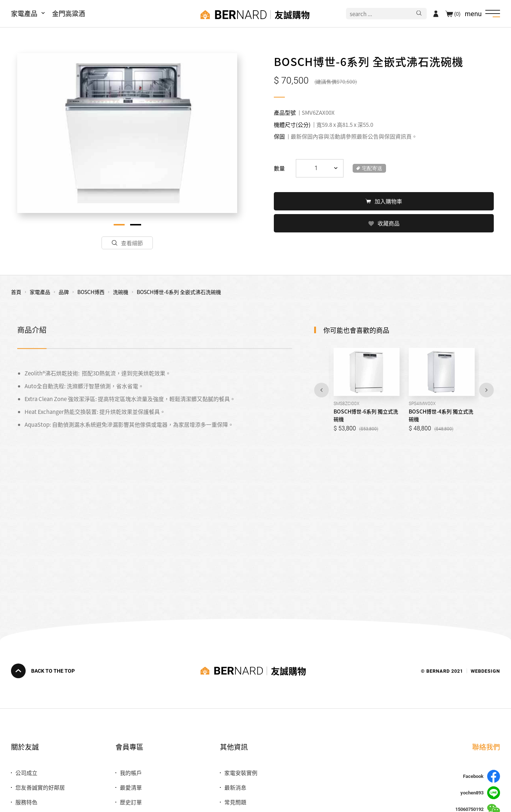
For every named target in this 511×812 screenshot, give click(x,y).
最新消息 (235, 787)
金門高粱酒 (69, 13)
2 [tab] (136, 225)
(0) (457, 14)
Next (486, 390)
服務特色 (26, 802)
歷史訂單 (131, 802)
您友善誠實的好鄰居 (40, 787)
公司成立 (26, 773)
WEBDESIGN (485, 671)
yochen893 (480, 793)
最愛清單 (131, 787)
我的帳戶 (131, 773)
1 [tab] (119, 225)
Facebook (481, 776)
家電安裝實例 (241, 773)
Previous (321, 390)
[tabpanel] (127, 133)
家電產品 (24, 13)
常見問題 (235, 802)
